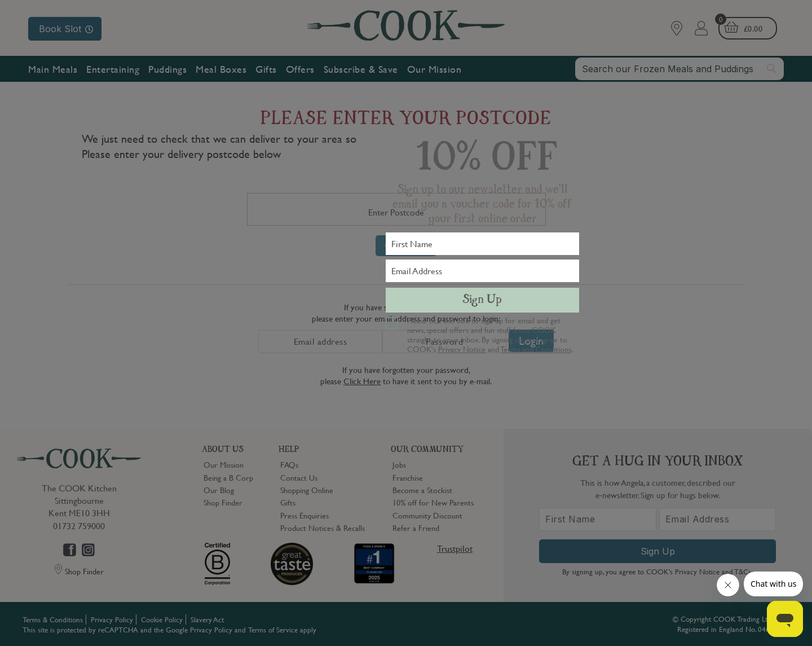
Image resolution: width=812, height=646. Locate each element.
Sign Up (482, 300)
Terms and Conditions (536, 349)
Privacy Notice (462, 349)
